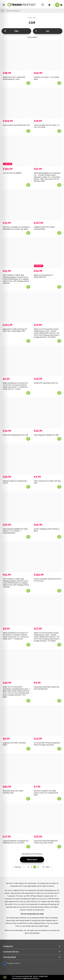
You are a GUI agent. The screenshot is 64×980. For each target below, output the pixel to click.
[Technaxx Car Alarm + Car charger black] (48, 55)
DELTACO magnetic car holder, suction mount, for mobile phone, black (46, 793)
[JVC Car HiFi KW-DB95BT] (17, 151)
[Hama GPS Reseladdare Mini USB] (17, 413)
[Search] (32, 11)
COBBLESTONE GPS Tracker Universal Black (44, 228)
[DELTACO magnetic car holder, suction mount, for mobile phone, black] (48, 769)
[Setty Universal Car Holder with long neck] (48, 459)
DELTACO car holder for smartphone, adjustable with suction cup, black (16, 228)
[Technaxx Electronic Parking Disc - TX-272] (17, 459)
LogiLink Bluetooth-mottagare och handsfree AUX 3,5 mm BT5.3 (16, 842)
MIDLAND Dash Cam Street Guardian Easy (13, 792)
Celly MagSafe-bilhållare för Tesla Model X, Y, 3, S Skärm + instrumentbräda (15, 531)
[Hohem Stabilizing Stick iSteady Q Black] (48, 507)
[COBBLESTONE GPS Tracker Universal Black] (48, 205)
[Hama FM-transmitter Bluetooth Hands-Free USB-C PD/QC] (48, 819)
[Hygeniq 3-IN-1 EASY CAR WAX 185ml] (17, 721)
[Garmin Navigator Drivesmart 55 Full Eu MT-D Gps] (48, 557)
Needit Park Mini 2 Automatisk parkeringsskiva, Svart (14, 78)
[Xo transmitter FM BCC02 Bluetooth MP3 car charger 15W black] (48, 721)
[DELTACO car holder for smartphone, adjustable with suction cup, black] (17, 205)
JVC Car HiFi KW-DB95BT (12, 173)
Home (30, 18)
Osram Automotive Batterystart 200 (16, 125)
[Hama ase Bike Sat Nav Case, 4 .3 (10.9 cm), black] (48, 103)
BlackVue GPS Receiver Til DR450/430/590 (44, 276)
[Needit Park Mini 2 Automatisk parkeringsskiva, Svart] (17, 55)
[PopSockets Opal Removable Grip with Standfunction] (48, 665)
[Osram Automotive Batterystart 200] (17, 103)
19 (43, 867)
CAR (35, 18)
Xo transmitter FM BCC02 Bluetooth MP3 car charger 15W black (47, 744)
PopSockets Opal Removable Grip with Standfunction (47, 688)
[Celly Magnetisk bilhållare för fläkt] (48, 413)
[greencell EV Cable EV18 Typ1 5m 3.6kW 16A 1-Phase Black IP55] (17, 307)
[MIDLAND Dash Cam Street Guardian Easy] (17, 769)
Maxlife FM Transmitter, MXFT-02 (46, 383)
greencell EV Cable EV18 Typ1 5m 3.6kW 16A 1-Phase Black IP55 (15, 330)
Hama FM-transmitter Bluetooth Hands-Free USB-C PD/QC (46, 842)
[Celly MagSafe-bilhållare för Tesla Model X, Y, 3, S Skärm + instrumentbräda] (17, 507)
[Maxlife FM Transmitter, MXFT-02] (48, 361)
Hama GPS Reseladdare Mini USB (15, 435)
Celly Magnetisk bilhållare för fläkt (46, 435)
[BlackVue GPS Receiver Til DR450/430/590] (48, 253)
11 (38, 867)
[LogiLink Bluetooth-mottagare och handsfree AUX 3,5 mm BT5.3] (17, 819)
